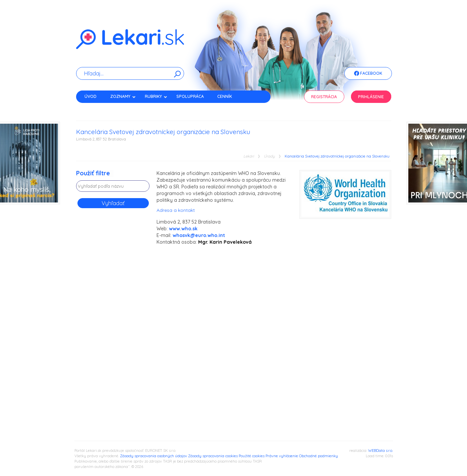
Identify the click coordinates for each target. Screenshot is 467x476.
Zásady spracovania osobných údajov (154, 456)
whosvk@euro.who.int (199, 235)
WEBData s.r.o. (381, 451)
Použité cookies (252, 456)
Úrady (269, 156)
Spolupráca (190, 96)
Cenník (225, 96)
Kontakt (94, 108)
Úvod (91, 96)
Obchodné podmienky (318, 456)
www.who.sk (183, 229)
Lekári (249, 156)
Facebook (368, 74)
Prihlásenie (371, 97)
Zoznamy (123, 96)
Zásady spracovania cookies (213, 456)
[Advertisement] (113, 320)
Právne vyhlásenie (282, 456)
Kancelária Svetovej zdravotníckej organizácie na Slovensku (337, 156)
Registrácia (324, 97)
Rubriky (156, 96)
